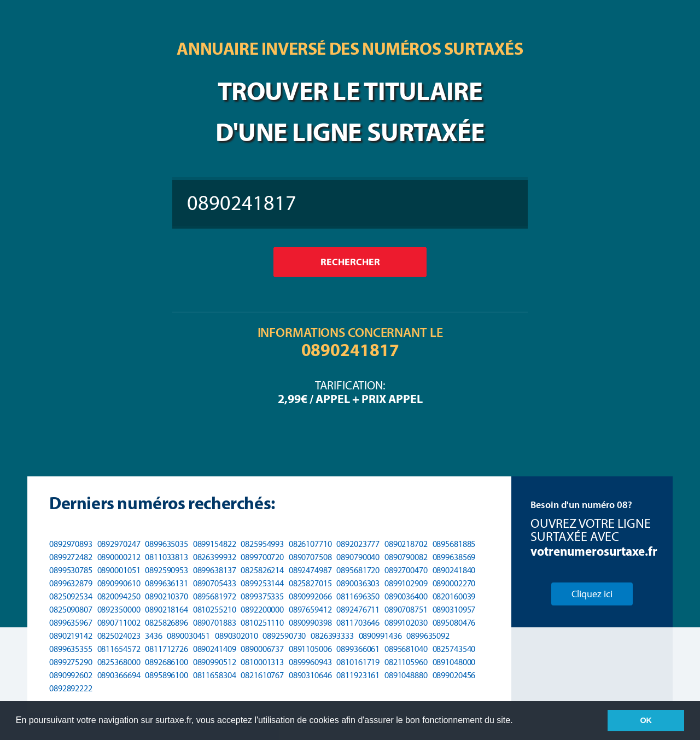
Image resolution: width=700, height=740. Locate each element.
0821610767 (262, 675)
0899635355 (71, 649)
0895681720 (358, 570)
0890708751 (406, 610)
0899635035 (167, 544)
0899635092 (428, 636)
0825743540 (454, 649)
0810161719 (358, 662)
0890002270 (454, 583)
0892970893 (71, 544)
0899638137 (215, 570)
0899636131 (167, 583)
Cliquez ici (592, 594)
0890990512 (215, 662)
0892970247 (119, 544)
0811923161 (358, 675)
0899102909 (406, 583)
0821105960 (406, 662)
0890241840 (454, 570)
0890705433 (215, 583)
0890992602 (71, 675)
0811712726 (167, 649)
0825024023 (119, 636)
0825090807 (71, 610)
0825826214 (262, 570)
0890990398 (310, 623)
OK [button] (646, 720)
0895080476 (454, 623)
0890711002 (119, 623)
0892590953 (167, 570)
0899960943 (310, 662)
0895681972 (215, 596)
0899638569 (454, 557)
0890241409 (215, 649)
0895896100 (167, 675)
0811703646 (358, 623)
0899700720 (262, 557)
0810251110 (262, 623)
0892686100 (167, 662)
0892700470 (406, 570)
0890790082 (406, 557)
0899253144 (262, 583)
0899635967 (71, 623)
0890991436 (380, 636)
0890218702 (406, 544)
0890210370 (167, 596)
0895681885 (454, 544)
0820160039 (454, 596)
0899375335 (262, 596)
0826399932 (215, 557)
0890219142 (71, 636)
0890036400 (406, 596)
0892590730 (284, 636)
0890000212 (119, 557)
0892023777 (358, 544)
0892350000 (119, 610)
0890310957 (454, 610)
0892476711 (358, 610)
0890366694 (119, 675)
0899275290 (71, 662)
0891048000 (454, 662)
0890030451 (188, 636)
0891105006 (310, 649)
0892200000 (262, 610)
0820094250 (119, 596)
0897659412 (310, 610)
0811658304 (215, 675)
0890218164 (167, 610)
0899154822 (215, 544)
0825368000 (119, 662)
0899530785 (71, 570)
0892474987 (310, 570)
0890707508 (310, 557)
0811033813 (167, 557)
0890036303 (358, 583)
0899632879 (71, 583)
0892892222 (71, 688)
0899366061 (358, 649)
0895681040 (406, 649)
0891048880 (406, 675)
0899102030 (406, 623)
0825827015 (310, 583)
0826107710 (310, 544)
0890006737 (262, 649)
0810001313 (262, 662)
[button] (517, 721)
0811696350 (358, 596)
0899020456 (454, 675)
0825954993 (262, 544)
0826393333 (332, 636)
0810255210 (215, 610)
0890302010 (237, 636)
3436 (154, 636)
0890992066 (310, 596)
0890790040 (358, 557)
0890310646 (310, 675)
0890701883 (215, 623)
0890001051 (119, 570)
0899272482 (71, 557)
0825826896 (167, 623)
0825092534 (71, 596)
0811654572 (119, 649)
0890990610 (119, 583)
